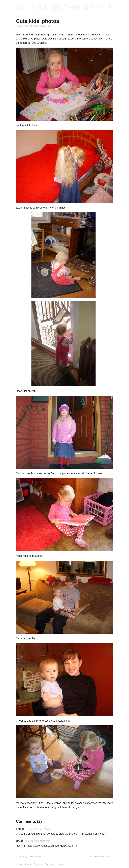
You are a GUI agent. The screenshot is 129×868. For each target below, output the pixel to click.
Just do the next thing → (101, 856)
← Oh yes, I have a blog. (29, 856)
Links (60, 864)
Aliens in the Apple (64, 8)
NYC (50, 26)
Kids (43, 26)
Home (19, 864)
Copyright (50, 864)
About (28, 864)
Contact (38, 864)
